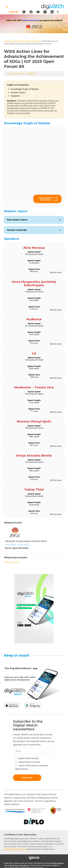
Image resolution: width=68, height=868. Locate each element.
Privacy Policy (34, 745)
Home (6, 41)
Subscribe (14, 12)
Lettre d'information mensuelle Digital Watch (32, 767)
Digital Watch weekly (27, 758)
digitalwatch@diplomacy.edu (15, 849)
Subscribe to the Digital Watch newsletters (28, 725)
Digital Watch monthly (28, 762)
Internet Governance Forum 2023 (29, 41)
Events (12, 41)
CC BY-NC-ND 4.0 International (18, 865)
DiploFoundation (58, 863)
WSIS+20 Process (12, 562)
